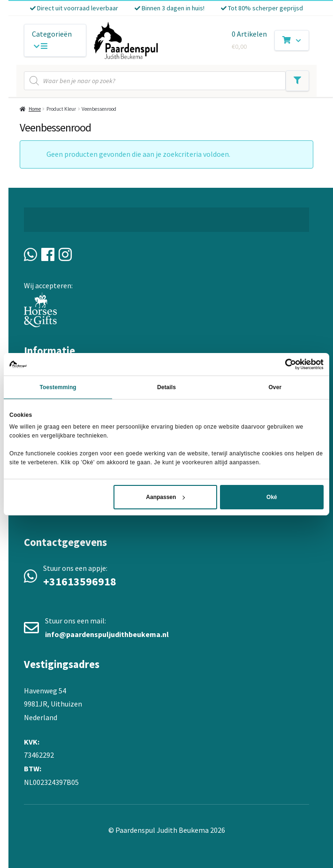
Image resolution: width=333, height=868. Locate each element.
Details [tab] (166, 387)
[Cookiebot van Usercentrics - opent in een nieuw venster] (283, 364)
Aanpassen (165, 497)
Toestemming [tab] (58, 387)
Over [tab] (275, 387)
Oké (272, 497)
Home (35, 109)
